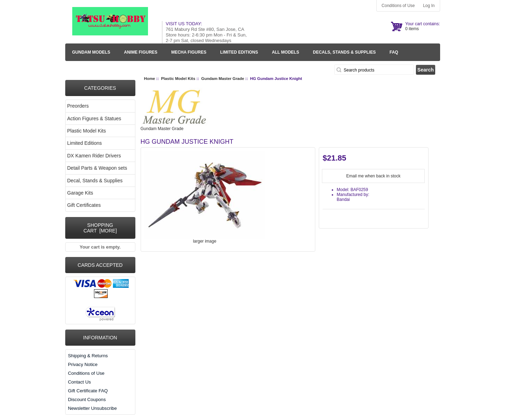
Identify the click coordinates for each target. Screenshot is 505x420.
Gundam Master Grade (223, 79)
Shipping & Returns (88, 356)
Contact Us (79, 382)
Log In (429, 6)
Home (150, 79)
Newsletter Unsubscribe (92, 408)
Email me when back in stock (373, 176)
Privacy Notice (83, 364)
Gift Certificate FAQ (88, 391)
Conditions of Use (398, 6)
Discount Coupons (87, 399)
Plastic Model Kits (178, 79)
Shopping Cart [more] (100, 228)
